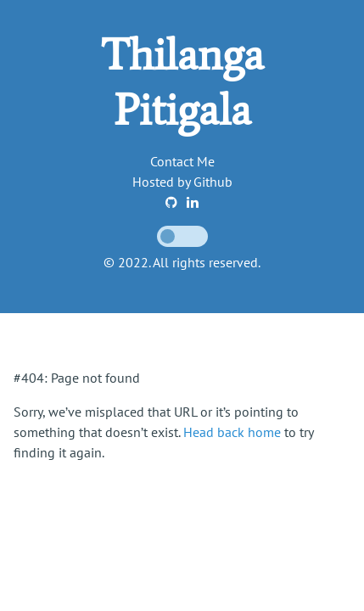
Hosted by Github (182, 182)
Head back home (232, 432)
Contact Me (182, 161)
